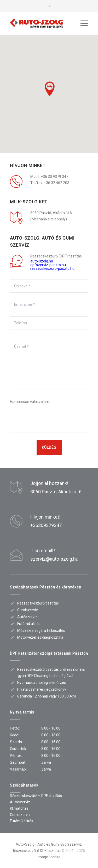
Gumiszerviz (20, 815)
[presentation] (50, 423)
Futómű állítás (22, 821)
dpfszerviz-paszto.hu (48, 265)
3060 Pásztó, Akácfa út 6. (56, 492)
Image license (49, 857)
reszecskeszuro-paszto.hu (52, 268)
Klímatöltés (19, 808)
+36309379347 (46, 525)
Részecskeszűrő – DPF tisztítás (36, 796)
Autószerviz (20, 802)
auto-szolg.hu (42, 261)
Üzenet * (49, 365)
